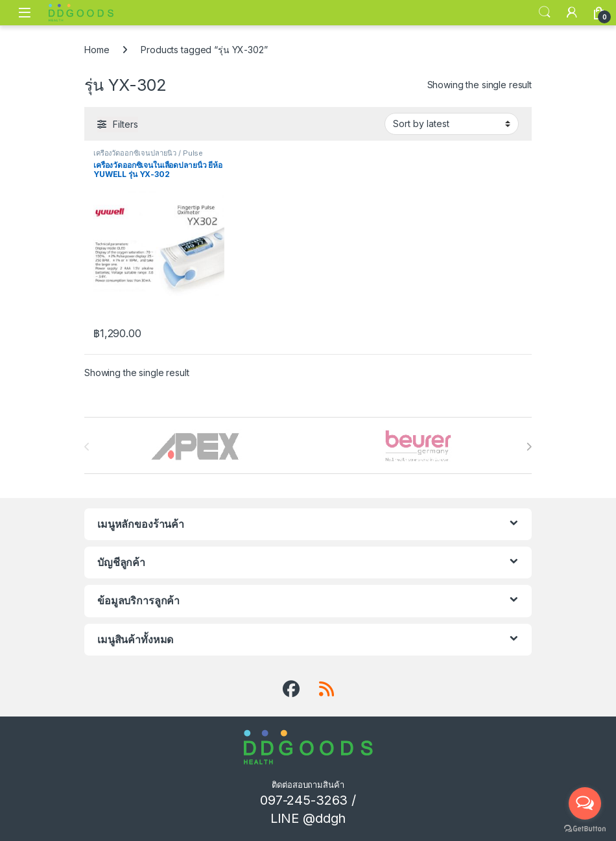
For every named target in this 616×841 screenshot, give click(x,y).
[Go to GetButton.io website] (585, 828)
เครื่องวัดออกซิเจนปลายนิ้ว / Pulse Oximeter (148, 157)
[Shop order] (452, 124)
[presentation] (529, 447)
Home (97, 50)
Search (545, 12)
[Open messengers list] (585, 803)
